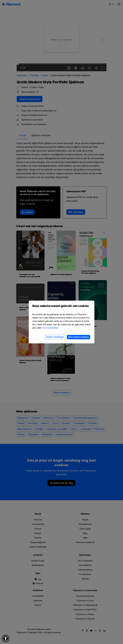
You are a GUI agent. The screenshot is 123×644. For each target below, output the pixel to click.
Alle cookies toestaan (78, 337)
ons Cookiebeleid (50, 328)
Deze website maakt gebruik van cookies (62, 308)
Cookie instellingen (55, 337)
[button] (6, 638)
